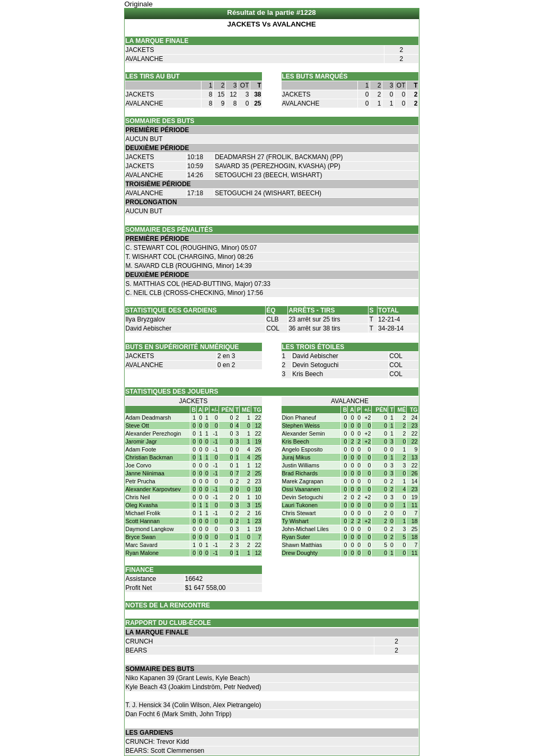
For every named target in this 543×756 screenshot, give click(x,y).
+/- (214, 410)
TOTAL (388, 310)
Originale (139, 4)
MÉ (246, 410)
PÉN (227, 410)
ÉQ (271, 310)
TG (257, 410)
